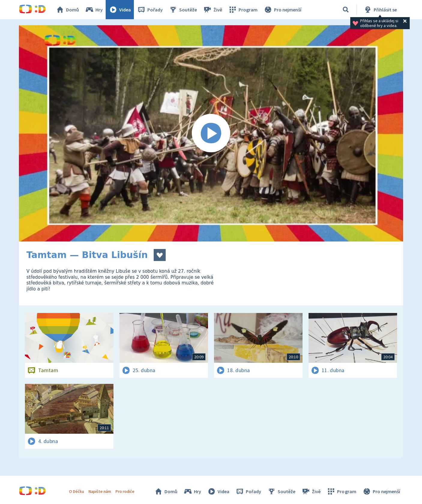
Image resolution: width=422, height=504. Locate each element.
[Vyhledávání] (346, 10)
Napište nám (100, 491)
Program (243, 10)
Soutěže (183, 10)
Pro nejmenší (282, 10)
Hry (94, 10)
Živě (213, 10)
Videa (120, 10)
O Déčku (77, 491)
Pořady (150, 10)
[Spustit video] (211, 133)
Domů (67, 10)
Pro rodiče (125, 491)
